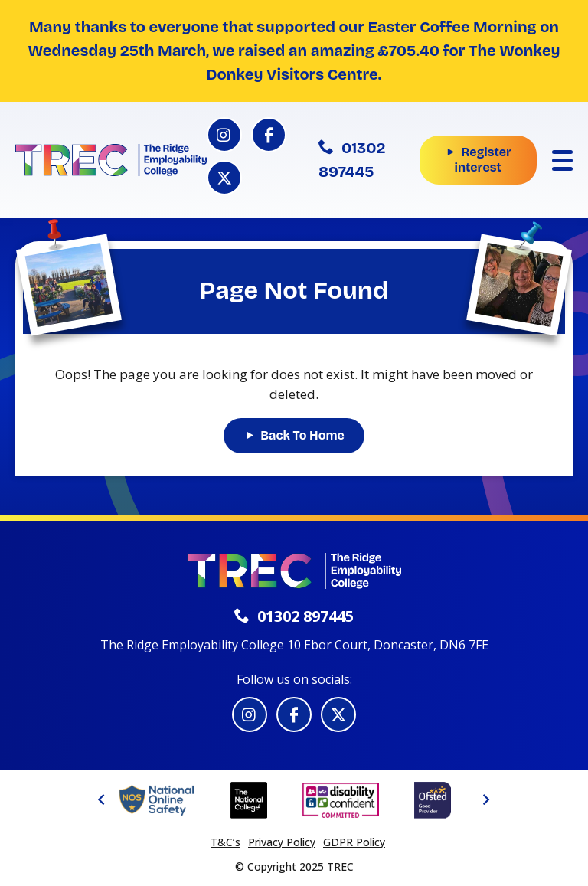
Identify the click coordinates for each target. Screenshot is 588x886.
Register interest (482, 160)
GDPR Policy (354, 842)
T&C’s (225, 842)
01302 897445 (352, 160)
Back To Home (302, 435)
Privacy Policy (282, 842)
